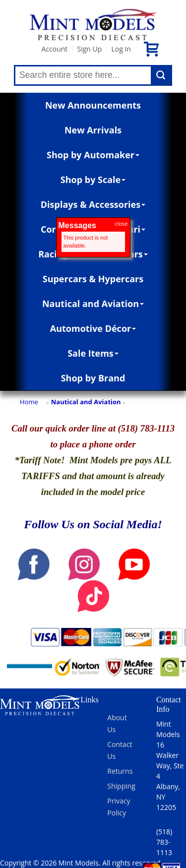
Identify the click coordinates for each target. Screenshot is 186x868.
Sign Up (89, 49)
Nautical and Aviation (93, 304)
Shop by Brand (93, 378)
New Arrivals (93, 130)
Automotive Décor (93, 328)
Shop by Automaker (93, 155)
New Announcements (93, 105)
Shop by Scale (93, 180)
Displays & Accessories (93, 204)
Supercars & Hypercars (93, 279)
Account (54, 49)
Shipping (121, 786)
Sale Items (93, 353)
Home (29, 402)
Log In (121, 49)
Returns (120, 771)
